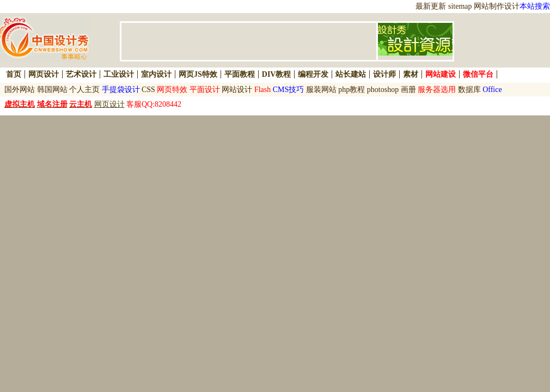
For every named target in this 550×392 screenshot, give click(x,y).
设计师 (384, 74)
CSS (148, 90)
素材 (411, 74)
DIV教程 (277, 74)
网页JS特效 (198, 74)
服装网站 (321, 90)
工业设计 (119, 74)
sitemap (460, 6)
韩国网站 (52, 90)
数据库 (469, 90)
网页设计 (44, 74)
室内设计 (156, 74)
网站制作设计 (497, 6)
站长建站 (351, 74)
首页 (14, 74)
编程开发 (313, 74)
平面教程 (240, 74)
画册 (408, 90)
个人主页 (84, 90)
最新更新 (431, 6)
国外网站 (20, 90)
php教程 (352, 90)
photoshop (383, 90)
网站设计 (237, 90)
